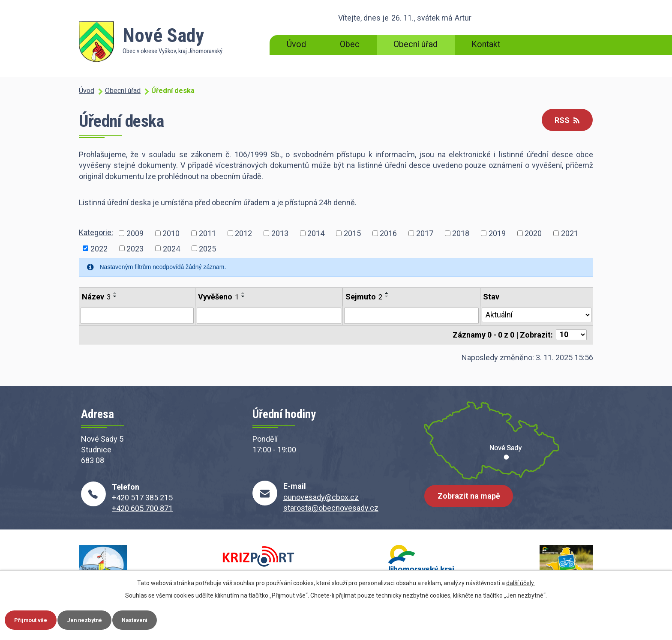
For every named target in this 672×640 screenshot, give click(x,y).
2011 (207, 233)
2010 (171, 233)
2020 (533, 233)
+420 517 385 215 (142, 498)
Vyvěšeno (218, 297)
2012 (243, 233)
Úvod (296, 44)
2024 (171, 248)
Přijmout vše (34, 619)
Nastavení (153, 619)
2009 (135, 233)
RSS (565, 121)
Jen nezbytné (96, 619)
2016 (388, 233)
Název (96, 297)
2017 (425, 233)
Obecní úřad (415, 44)
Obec (350, 44)
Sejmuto (364, 297)
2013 (280, 233)
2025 (207, 248)
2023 (135, 248)
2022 (99, 248)
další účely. (520, 581)
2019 (497, 233)
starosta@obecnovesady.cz (331, 508)
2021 (570, 233)
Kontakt (486, 44)
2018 (461, 233)
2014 (316, 233)
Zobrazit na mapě (471, 500)
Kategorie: (96, 232)
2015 (352, 233)
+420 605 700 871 (142, 508)
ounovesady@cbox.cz (321, 497)
